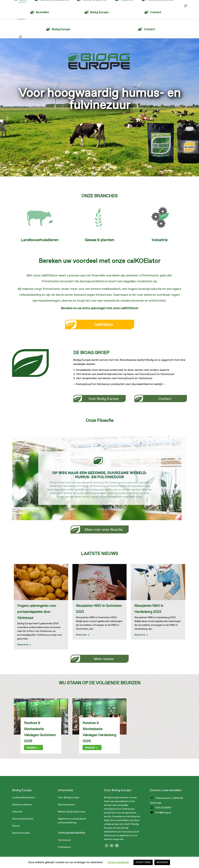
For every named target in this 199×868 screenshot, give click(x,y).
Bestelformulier (21, 840)
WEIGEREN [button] (162, 862)
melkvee (28, 296)
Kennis (16, 833)
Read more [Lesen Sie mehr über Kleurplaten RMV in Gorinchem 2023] (83, 642)
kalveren (150, 302)
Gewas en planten (22, 811)
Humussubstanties (23, 826)
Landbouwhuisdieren (40, 247)
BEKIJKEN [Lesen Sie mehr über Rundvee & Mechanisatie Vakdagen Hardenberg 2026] (91, 754)
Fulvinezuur (64, 854)
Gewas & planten (100, 247)
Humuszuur (64, 847)
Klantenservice (66, 811)
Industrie (160, 247)
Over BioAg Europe (69, 804)
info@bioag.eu (58, 3)
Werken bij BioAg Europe (72, 819)
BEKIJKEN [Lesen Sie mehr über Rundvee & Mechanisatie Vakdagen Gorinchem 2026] (33, 754)
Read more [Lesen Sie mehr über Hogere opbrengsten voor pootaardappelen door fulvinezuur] (24, 652)
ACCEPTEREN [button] (143, 862)
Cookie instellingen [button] (118, 862)
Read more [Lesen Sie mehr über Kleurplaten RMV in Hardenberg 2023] (141, 642)
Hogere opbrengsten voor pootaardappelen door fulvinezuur (37, 619)
